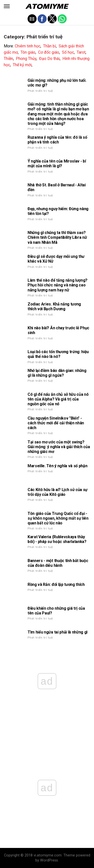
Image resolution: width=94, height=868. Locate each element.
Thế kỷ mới (22, 65)
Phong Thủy (26, 59)
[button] (7, 6)
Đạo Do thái (49, 59)
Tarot (81, 52)
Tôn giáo (28, 52)
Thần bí (50, 46)
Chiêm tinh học (28, 46)
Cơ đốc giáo (49, 52)
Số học (68, 52)
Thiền (8, 59)
